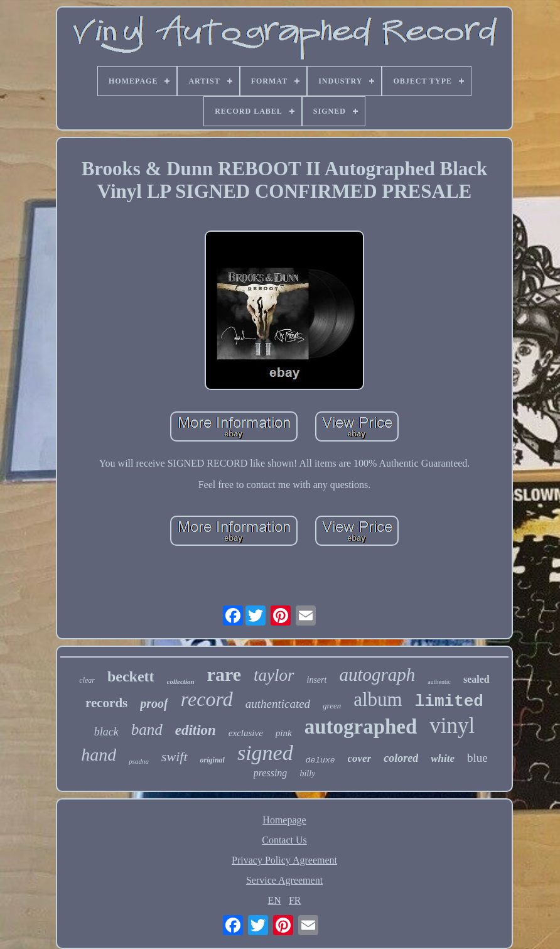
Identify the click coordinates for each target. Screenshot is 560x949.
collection (181, 681)
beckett (131, 676)
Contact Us (284, 840)
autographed (361, 727)
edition (196, 730)
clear (87, 680)
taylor (274, 675)
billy (307, 773)
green (332, 706)
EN (275, 900)
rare (224, 674)
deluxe (320, 760)
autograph (377, 675)
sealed (477, 679)
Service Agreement (284, 880)
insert (317, 680)
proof (154, 703)
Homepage (284, 820)
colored (401, 758)
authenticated (278, 704)
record (207, 699)
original (213, 760)
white (443, 758)
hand (99, 755)
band (147, 729)
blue (477, 758)
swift (175, 756)
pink (284, 733)
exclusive (246, 733)
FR (295, 900)
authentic (439, 682)
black (106, 732)
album (378, 699)
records (106, 703)
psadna (139, 761)
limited (449, 702)
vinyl (452, 726)
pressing (271, 773)
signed (265, 753)
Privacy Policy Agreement (284, 860)
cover (360, 758)
